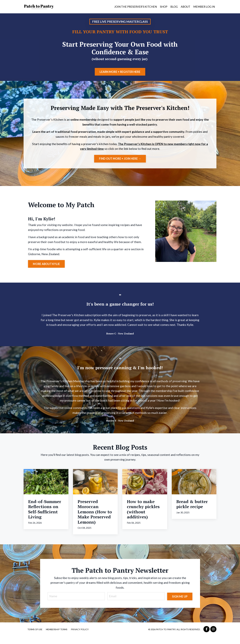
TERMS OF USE (35, 637)
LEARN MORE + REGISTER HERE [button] (120, 72)
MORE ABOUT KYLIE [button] (47, 265)
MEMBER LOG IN (204, 7)
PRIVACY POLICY (80, 637)
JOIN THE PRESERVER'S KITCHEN (135, 7)
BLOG (174, 7)
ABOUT (185, 7)
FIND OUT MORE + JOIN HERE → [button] (120, 159)
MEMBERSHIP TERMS (57, 637)
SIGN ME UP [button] (180, 603)
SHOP (163, 7)
